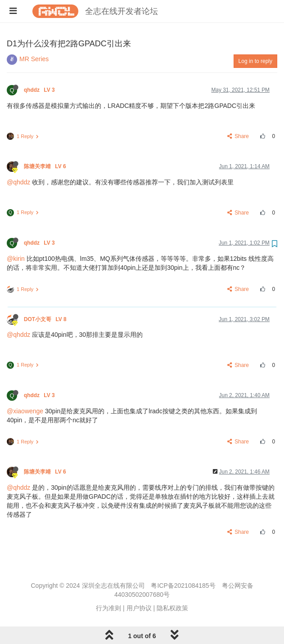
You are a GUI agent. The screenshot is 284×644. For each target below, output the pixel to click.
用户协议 (139, 608)
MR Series (34, 59)
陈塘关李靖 (46, 166)
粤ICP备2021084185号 (183, 586)
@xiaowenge (25, 411)
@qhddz (18, 182)
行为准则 (108, 608)
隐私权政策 (172, 608)
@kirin (16, 259)
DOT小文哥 (46, 319)
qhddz (40, 90)
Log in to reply (255, 61)
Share (238, 136)
